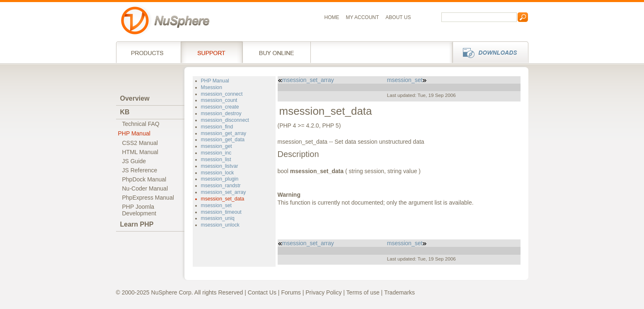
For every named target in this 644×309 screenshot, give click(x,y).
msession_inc (216, 153)
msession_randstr (221, 186)
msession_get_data (223, 140)
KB (125, 112)
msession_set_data (223, 199)
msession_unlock (220, 225)
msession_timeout (221, 212)
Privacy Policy (323, 292)
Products (148, 52)
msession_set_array (224, 192)
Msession (212, 87)
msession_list (216, 159)
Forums (291, 292)
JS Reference (140, 170)
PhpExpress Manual (148, 198)
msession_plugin (220, 179)
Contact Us (262, 292)
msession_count (219, 100)
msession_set (216, 205)
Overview (135, 98)
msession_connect (222, 94)
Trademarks (399, 292)
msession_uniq (218, 218)
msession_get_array (224, 133)
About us (398, 17)
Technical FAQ (141, 124)
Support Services (212, 52)
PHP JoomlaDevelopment (139, 210)
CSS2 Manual (140, 143)
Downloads (488, 52)
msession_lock (218, 173)
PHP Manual (134, 133)
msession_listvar (220, 166)
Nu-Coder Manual (145, 188)
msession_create (220, 107)
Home (332, 17)
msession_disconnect (225, 120)
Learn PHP (137, 224)
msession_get (217, 146)
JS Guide (134, 161)
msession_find (217, 127)
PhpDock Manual (144, 179)
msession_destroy (221, 113)
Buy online (277, 52)
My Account (363, 17)
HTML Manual (140, 152)
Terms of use (363, 292)
